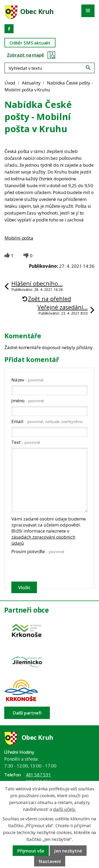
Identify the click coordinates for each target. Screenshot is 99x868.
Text (26, 442)
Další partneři (27, 713)
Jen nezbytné (68, 851)
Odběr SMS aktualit (30, 43)
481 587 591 (38, 775)
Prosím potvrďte (38, 551)
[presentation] (49, 568)
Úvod (10, 83)
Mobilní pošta (19, 238)
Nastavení (50, 861)
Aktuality (31, 83)
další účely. (65, 809)
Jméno (28, 401)
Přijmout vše (31, 851)
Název (27, 380)
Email (47, 421)
